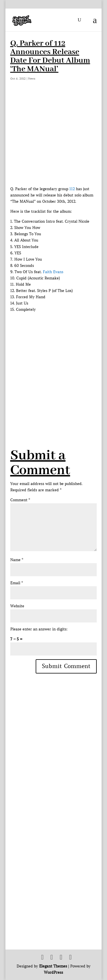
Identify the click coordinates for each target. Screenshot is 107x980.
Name (17, 560)
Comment (20, 500)
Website (17, 606)
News (32, 79)
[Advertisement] (53, 367)
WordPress (53, 972)
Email (17, 583)
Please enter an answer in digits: (39, 629)
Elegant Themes (53, 966)
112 (72, 189)
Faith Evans (53, 272)
